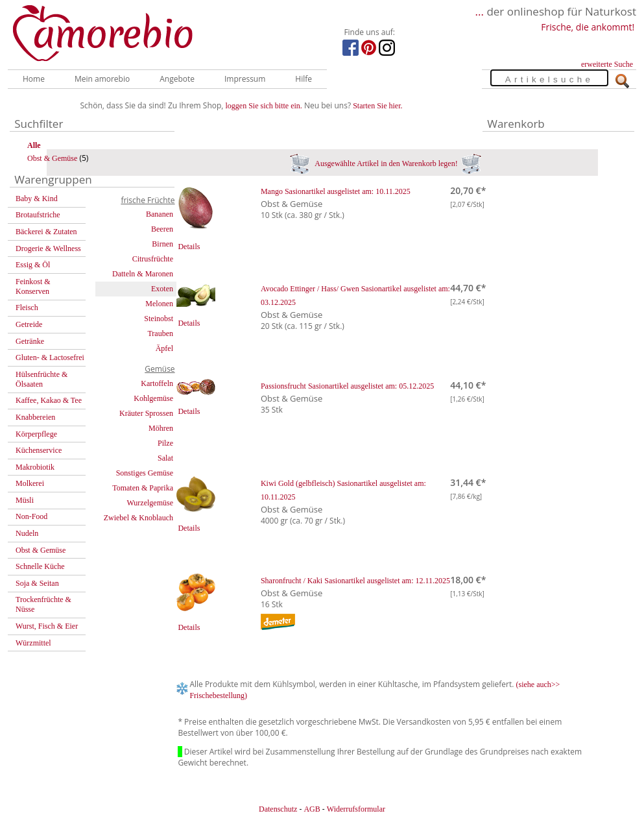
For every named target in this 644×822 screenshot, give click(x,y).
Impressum (245, 79)
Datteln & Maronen (143, 274)
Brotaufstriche (38, 215)
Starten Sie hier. (377, 106)
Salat (165, 458)
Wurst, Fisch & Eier (47, 626)
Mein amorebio (102, 79)
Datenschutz (278, 809)
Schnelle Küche (40, 566)
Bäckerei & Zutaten (46, 232)
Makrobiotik (35, 467)
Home (34, 79)
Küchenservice (39, 450)
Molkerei (30, 483)
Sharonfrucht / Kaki (355, 581)
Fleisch (27, 308)
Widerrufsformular (356, 809)
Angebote (177, 79)
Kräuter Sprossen (146, 413)
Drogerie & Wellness (48, 248)
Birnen (162, 244)
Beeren (162, 229)
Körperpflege (36, 434)
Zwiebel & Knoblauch (138, 518)
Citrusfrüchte (153, 259)
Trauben (160, 333)
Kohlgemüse (153, 398)
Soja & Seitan (37, 583)
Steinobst (159, 319)
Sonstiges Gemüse (145, 473)
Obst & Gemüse (52, 158)
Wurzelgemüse (150, 503)
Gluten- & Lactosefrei (50, 357)
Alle (34, 145)
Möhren (161, 428)
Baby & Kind (37, 199)
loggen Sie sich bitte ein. (264, 106)
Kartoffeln (157, 383)
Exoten (162, 289)
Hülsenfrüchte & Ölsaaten (42, 379)
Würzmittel (33, 643)
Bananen (160, 214)
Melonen (159, 304)
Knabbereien (35, 417)
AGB (312, 809)
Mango (336, 191)
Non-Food (31, 516)
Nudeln (27, 533)
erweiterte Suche (607, 64)
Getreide (29, 324)
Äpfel (164, 348)
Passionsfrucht (347, 386)
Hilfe (304, 79)
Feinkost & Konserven (33, 286)
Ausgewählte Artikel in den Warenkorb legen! (386, 163)
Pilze (165, 443)
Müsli (25, 500)
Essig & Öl (33, 265)
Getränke (30, 341)
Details (189, 247)
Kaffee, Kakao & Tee (49, 400)
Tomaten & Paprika (143, 488)
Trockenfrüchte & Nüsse (43, 604)
